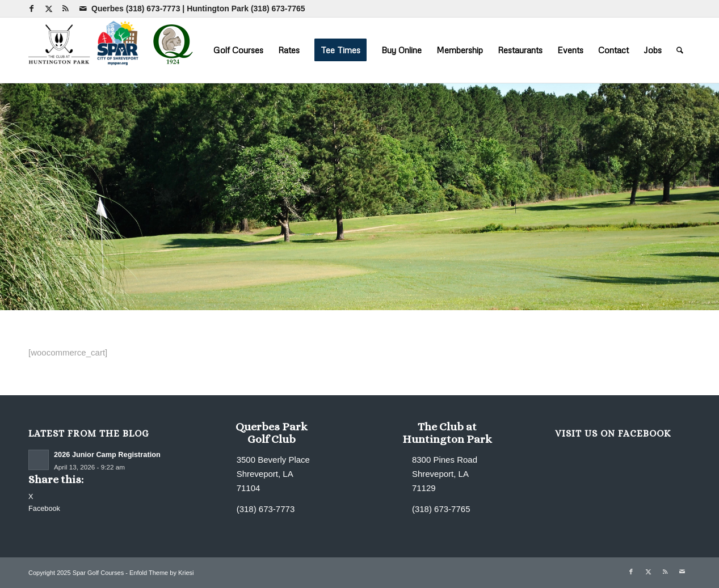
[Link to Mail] (83, 9)
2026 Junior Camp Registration (107, 454)
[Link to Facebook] (31, 9)
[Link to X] (49, 9)
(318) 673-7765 (278, 9)
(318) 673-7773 (153, 9)
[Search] (680, 50)
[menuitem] (238, 50)
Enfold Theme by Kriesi (162, 573)
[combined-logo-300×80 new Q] (113, 50)
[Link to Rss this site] (66, 9)
